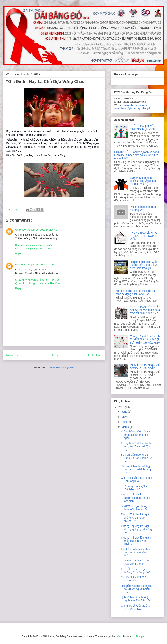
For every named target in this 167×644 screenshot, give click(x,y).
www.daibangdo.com (135, 105)
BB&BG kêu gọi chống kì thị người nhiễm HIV (135, 508)
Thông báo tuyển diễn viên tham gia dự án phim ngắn (136, 435)
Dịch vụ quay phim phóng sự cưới (33, 245)
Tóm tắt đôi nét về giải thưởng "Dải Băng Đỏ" (135, 571)
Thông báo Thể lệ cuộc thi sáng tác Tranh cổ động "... (136, 446)
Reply (18, 254)
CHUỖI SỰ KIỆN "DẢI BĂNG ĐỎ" (134, 579)
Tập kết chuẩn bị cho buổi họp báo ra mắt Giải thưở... (136, 552)
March (126, 427)
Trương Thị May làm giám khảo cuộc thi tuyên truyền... (136, 541)
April (124, 422)
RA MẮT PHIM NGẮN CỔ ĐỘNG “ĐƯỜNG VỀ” (145, 367)
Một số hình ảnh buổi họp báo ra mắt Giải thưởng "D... (136, 469)
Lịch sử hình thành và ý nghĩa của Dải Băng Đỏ (136, 599)
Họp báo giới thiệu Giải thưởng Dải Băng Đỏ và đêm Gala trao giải (144, 265)
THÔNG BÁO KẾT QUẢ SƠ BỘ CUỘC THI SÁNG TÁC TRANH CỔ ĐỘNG (145, 310)
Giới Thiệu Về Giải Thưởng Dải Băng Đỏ (137, 479)
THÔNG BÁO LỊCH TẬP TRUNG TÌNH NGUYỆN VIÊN (144, 236)
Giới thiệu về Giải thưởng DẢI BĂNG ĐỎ (135, 607)
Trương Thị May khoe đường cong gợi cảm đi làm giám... (136, 498)
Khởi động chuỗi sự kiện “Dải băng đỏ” (135, 488)
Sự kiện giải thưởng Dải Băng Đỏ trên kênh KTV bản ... (136, 458)
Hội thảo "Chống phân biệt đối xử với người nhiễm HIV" (136, 589)
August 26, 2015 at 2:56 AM (43, 265)
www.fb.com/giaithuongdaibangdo (133, 108)
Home (55, 355)
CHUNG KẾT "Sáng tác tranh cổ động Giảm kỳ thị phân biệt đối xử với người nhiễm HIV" (137, 155)
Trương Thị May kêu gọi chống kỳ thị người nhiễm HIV (135, 518)
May (124, 417)
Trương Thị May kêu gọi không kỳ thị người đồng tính (136, 529)
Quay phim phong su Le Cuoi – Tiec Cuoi (38, 283)
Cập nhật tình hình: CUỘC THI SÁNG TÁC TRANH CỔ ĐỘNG (144, 181)
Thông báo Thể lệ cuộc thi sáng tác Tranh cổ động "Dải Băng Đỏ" (135, 292)
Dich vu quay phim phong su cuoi (33, 249)
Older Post (95, 355)
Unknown (21, 230)
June (125, 412)
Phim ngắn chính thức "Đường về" (143, 208)
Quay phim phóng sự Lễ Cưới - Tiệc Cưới (38, 280)
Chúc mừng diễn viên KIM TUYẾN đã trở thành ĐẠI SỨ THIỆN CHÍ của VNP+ (145, 339)
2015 (122, 407)
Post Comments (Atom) (62, 368)
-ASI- (118, 636)
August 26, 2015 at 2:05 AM (43, 230)
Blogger (140, 636)
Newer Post (14, 355)
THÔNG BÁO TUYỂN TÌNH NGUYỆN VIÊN (143, 128)
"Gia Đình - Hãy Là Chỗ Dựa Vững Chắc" (135, 562)
